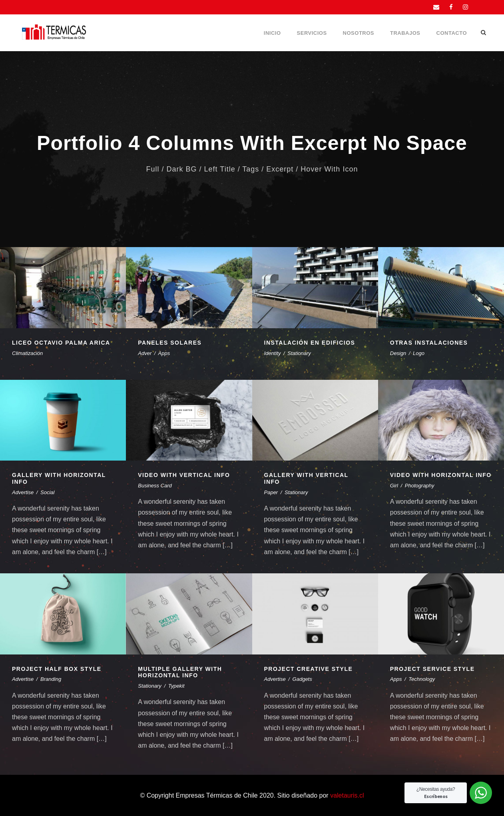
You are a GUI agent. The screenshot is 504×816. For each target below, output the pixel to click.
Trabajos (405, 33)
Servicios (312, 33)
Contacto (452, 33)
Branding (51, 679)
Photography (420, 486)
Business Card (155, 486)
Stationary (299, 353)
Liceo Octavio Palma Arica (61, 343)
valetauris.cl (347, 795)
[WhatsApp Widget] (481, 793)
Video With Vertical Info (184, 475)
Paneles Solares (170, 343)
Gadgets (302, 679)
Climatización (27, 353)
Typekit (176, 686)
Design (398, 353)
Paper (271, 492)
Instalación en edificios (310, 343)
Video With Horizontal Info (441, 475)
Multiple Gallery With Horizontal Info (180, 672)
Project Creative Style (309, 669)
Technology (422, 679)
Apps (164, 353)
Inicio (272, 33)
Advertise (23, 492)
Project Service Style (432, 669)
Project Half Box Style (57, 669)
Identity (273, 353)
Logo (419, 353)
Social (47, 492)
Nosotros (359, 33)
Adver (145, 353)
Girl (394, 486)
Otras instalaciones (429, 343)
